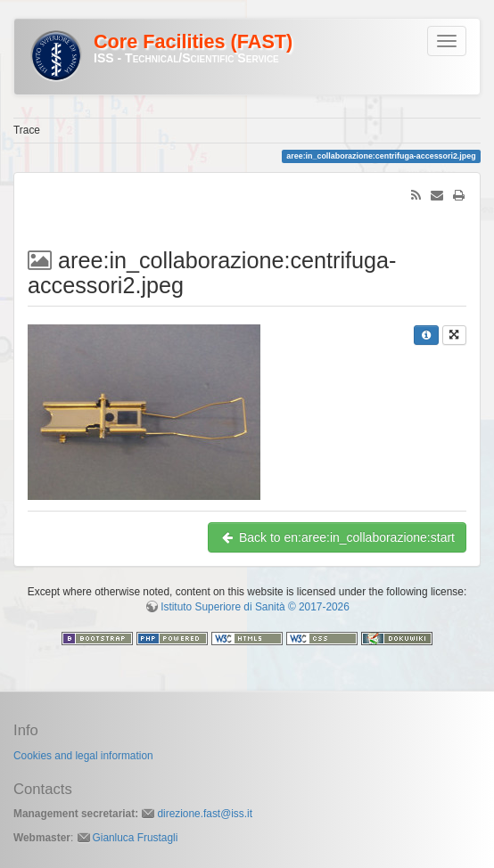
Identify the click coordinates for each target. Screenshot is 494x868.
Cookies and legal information (83, 756)
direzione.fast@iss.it (205, 814)
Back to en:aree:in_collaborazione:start (337, 537)
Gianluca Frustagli (136, 838)
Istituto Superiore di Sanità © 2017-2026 (255, 607)
